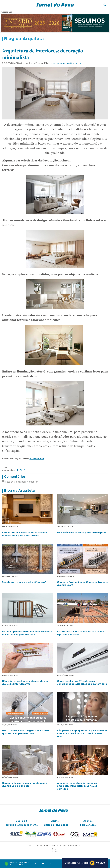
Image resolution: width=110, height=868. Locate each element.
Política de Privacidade (55, 825)
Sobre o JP (22, 821)
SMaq (55, 851)
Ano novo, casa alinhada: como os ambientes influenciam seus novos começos (77, 786)
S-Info (55, 849)
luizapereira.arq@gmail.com (67, 63)
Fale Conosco (88, 825)
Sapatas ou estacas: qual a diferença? (24, 582)
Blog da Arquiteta (19, 491)
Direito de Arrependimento (22, 825)
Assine (55, 821)
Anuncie (88, 821)
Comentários (15, 477)
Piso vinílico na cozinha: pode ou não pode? (82, 533)
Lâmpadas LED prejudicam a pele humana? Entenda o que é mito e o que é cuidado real (82, 734)
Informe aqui (37, 459)
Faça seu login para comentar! (20, 482)
